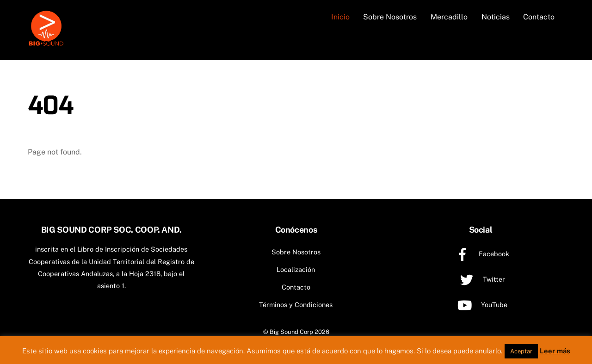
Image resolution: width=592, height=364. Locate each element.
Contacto (539, 17)
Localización (296, 269)
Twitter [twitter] (480, 279)
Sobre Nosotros (390, 17)
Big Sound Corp (291, 332)
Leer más (555, 351)
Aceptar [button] (521, 351)
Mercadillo (449, 17)
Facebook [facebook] (480, 254)
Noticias (496, 17)
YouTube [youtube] (481, 305)
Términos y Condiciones (296, 305)
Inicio (340, 17)
